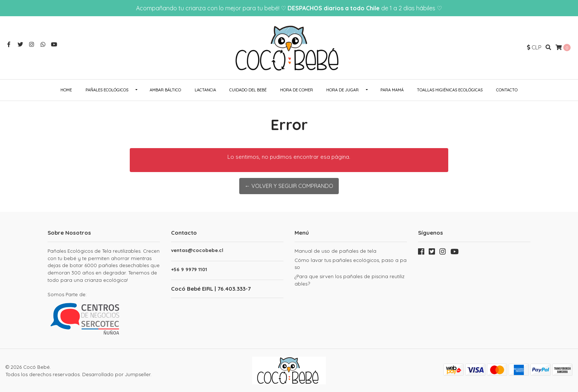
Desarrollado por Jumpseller (116, 374)
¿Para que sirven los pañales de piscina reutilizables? (349, 280)
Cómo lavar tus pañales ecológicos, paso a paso (351, 264)
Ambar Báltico (165, 90)
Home (66, 90)
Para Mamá (392, 90)
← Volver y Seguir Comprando (289, 186)
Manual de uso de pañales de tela (335, 251)
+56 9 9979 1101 (189, 269)
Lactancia (205, 90)
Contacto (507, 90)
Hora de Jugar (342, 90)
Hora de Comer (297, 90)
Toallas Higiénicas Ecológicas (450, 90)
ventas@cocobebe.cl (197, 250)
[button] (534, 48)
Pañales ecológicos (107, 90)
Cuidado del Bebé (248, 90)
